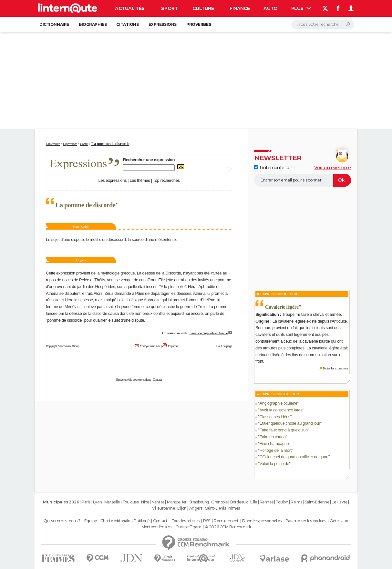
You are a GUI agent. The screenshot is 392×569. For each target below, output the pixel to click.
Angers (196, 508)
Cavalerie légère (282, 307)
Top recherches (166, 180)
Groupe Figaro (188, 527)
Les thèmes (140, 180)
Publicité (141, 521)
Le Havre (340, 502)
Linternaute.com (275, 168)
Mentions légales (156, 527)
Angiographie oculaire (278, 403)
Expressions (163, 24)
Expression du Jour (279, 294)
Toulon (282, 502)
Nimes (234, 508)
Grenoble (219, 502)
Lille (254, 502)
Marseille (112, 502)
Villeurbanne (163, 508)
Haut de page (224, 346)
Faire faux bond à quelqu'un (283, 430)
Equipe (90, 521)
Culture (203, 8)
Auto (270, 8)
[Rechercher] (323, 25)
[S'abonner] (303, 180)
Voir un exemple (333, 168)
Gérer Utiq (339, 521)
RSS (207, 521)
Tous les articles (186, 521)
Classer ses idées (275, 417)
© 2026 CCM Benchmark (228, 527)
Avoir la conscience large (281, 410)
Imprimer (173, 346)
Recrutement (226, 521)
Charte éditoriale (115, 521)
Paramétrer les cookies (306, 521)
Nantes (158, 502)
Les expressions (112, 180)
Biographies (93, 24)
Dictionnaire (54, 24)
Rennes (266, 502)
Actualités (130, 8)
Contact (157, 380)
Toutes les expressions (335, 368)
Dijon (182, 508)
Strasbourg (199, 502)
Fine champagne (274, 444)
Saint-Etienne (317, 502)
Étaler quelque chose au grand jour (290, 423)
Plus (301, 8)
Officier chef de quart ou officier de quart (294, 457)
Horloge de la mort (275, 450)
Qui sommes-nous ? (62, 521)
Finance (240, 8)
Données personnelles (262, 521)
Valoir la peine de (274, 464)
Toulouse (131, 502)
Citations (127, 24)
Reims (296, 502)
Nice (145, 502)
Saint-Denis (215, 508)
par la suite (106, 307)
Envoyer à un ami (150, 346)
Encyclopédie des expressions (134, 380)
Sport (169, 8)
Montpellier (177, 502)
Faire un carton (272, 437)
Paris (86, 502)
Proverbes (199, 24)
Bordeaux (239, 502)
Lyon (97, 502)
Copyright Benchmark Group (63, 346)
